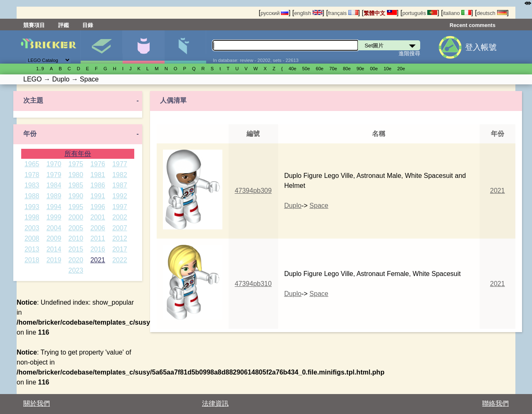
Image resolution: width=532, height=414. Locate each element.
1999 (54, 217)
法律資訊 (215, 403)
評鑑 (64, 25)
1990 (76, 196)
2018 (32, 260)
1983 (32, 185)
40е (292, 69)
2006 (98, 228)
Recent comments (473, 25)
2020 (76, 260)
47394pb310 (253, 284)
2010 (76, 238)
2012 (120, 238)
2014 (54, 249)
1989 (54, 196)
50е (306, 69)
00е (374, 69)
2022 (120, 260)
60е (320, 69)
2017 (120, 249)
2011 (98, 238)
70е (333, 69)
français (343, 13)
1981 (98, 175)
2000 (76, 217)
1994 (54, 207)
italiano (457, 13)
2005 (76, 228)
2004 (54, 228)
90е (361, 69)
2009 (54, 238)
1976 (98, 164)
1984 (54, 185)
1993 (32, 207)
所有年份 (78, 154)
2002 (120, 217)
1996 (98, 207)
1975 (76, 164)
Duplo (293, 206)
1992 (120, 196)
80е (347, 69)
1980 (76, 175)
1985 (76, 185)
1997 (120, 207)
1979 (54, 175)
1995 (76, 207)
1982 (120, 175)
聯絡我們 (495, 403)
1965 (32, 164)
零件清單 (185, 47)
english (308, 13)
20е (401, 69)
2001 (98, 217)
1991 (98, 196)
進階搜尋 (409, 53)
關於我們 (37, 403)
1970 (54, 164)
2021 (98, 260)
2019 (54, 260)
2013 (32, 249)
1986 (98, 185)
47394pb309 (253, 191)
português (420, 13)
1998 (32, 217)
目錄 (88, 25)
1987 (120, 185)
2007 (120, 228)
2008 (32, 238)
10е (388, 69)
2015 (76, 249)
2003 (32, 228)
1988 (32, 196)
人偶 (143, 47)
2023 (76, 270)
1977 (120, 164)
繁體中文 (380, 13)
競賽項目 (34, 25)
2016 (98, 249)
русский (275, 13)
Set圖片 (101, 47)
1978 (32, 175)
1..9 (40, 69)
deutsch (492, 13)
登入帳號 (481, 47)
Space (319, 206)
